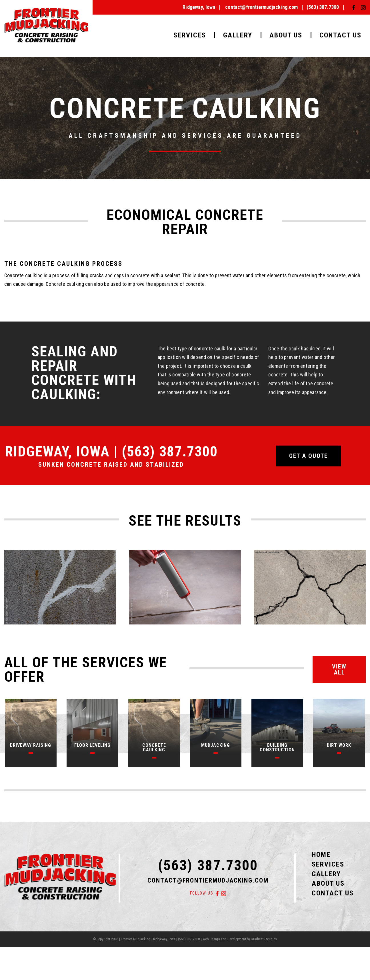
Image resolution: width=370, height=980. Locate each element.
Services (190, 35)
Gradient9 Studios (264, 939)
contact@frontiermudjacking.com (261, 7)
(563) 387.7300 (323, 7)
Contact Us (340, 35)
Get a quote (308, 456)
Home (321, 855)
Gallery (238, 35)
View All (339, 669)
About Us (286, 35)
